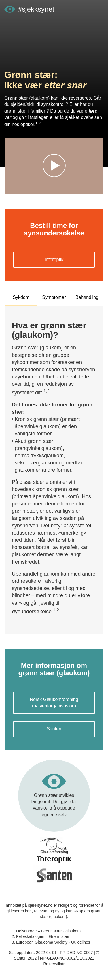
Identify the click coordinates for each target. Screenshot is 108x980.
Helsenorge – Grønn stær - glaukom (48, 931)
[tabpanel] (54, 468)
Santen (54, 729)
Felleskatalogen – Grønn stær (43, 936)
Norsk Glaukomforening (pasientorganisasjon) (54, 703)
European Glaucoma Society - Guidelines (53, 942)
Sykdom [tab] (21, 297)
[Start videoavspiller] (54, 166)
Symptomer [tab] (54, 297)
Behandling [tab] (87, 297)
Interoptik (54, 259)
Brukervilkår (54, 964)
